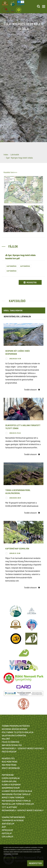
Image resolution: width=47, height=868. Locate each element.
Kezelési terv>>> (10, 172)
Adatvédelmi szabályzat (10, 858)
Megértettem (35, 863)
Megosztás (30, 282)
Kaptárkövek (12, 266)
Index (6, 154)
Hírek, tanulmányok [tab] (13, 310)
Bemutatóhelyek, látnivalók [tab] (17, 316)
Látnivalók (15, 154)
